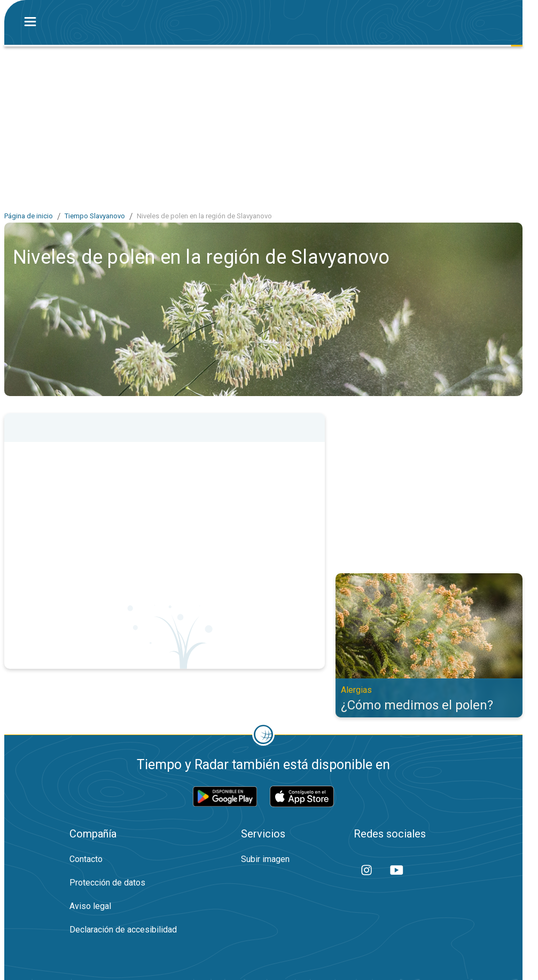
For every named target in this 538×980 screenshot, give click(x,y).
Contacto (86, 859)
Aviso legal (90, 906)
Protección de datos (107, 883)
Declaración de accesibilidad (123, 930)
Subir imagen (265, 859)
